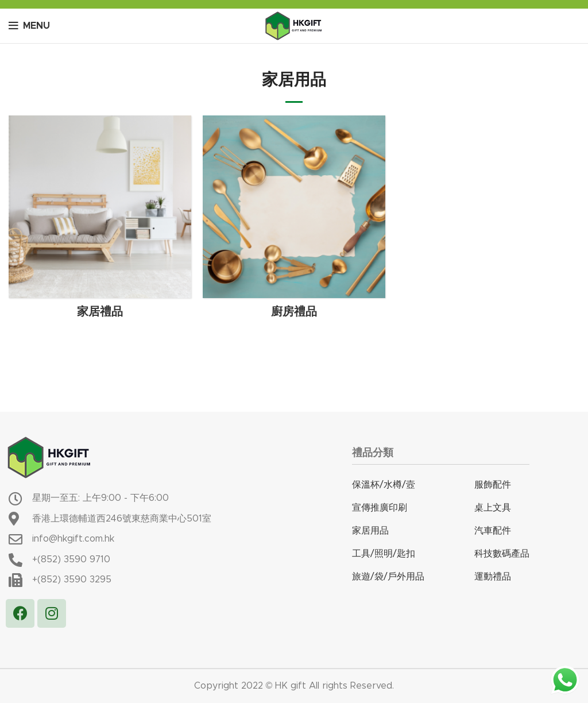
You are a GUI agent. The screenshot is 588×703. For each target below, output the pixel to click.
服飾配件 (493, 485)
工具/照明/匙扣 (384, 554)
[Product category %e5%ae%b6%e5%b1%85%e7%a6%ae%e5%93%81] (100, 221)
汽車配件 (493, 531)
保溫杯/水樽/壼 (384, 485)
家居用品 (370, 531)
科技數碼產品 (502, 554)
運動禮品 (493, 577)
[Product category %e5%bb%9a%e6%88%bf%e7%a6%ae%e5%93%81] (294, 221)
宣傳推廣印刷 (380, 508)
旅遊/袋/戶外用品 (388, 577)
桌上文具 (493, 508)
